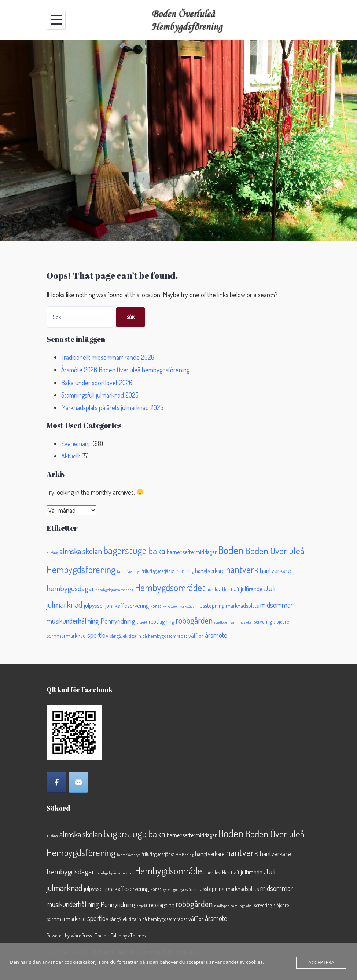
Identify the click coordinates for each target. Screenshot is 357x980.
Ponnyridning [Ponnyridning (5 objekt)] (118, 621)
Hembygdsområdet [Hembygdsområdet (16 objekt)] (170, 587)
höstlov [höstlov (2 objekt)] (214, 589)
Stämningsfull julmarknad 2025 (100, 395)
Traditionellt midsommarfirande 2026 (108, 357)
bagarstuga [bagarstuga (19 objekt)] (125, 550)
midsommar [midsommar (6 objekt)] (277, 605)
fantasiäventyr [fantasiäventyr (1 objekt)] (128, 571)
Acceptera (321, 962)
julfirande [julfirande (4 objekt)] (252, 589)
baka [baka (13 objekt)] (157, 551)
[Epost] (78, 782)
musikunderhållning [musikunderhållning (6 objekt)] (73, 621)
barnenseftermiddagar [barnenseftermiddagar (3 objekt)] (192, 552)
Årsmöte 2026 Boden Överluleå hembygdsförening (125, 370)
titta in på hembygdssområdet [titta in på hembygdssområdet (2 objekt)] (158, 636)
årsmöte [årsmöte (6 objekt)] (216, 635)
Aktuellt (71, 456)
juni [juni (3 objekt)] (109, 606)
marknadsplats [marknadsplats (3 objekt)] (242, 606)
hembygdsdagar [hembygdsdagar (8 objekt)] (70, 588)
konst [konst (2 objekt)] (156, 606)
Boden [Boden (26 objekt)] (231, 550)
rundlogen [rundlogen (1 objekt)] (222, 622)
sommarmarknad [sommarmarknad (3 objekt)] (66, 636)
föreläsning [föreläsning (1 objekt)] (185, 571)
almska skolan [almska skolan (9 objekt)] (81, 551)
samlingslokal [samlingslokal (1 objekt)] (242, 622)
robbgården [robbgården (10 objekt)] (194, 620)
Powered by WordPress (69, 935)
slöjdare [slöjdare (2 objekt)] (281, 621)
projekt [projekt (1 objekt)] (142, 622)
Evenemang (76, 443)
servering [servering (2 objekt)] (263, 621)
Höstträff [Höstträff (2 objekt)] (231, 589)
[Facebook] (56, 782)
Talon (116, 935)
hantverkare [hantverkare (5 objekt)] (275, 570)
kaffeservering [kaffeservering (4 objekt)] (132, 605)
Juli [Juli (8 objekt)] (270, 588)
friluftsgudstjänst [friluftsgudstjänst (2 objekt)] (158, 571)
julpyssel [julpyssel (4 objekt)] (94, 605)
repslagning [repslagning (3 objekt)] (161, 621)
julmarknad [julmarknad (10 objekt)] (65, 604)
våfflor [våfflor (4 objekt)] (196, 635)
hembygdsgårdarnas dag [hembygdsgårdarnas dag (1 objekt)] (115, 590)
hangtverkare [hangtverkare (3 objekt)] (210, 571)
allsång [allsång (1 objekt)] (52, 553)
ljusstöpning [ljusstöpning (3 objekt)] (211, 606)
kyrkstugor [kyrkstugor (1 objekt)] (170, 606)
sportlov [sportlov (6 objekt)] (98, 635)
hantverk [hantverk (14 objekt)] (242, 569)
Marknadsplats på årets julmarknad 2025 (112, 407)
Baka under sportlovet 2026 (97, 383)
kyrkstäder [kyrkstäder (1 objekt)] (188, 606)
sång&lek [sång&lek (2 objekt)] (119, 636)
